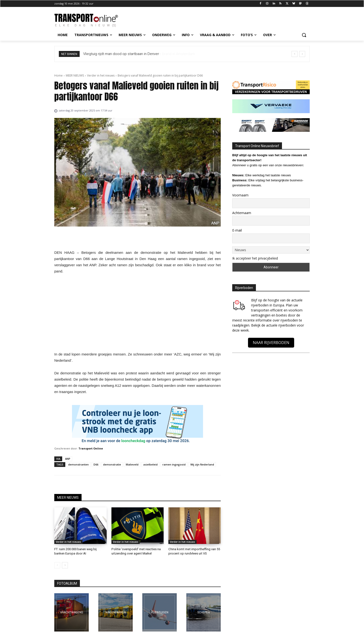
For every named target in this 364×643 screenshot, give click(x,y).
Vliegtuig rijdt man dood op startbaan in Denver (121, 54)
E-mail (237, 230)
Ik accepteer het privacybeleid (255, 258)
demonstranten (78, 464)
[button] (304, 35)
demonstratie (112, 464)
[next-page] (65, 565)
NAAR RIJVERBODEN (271, 343)
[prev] (295, 54)
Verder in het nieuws (101, 75)
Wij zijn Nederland (202, 464)
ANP (68, 459)
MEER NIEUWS (75, 75)
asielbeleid (150, 464)
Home (58, 75)
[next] (302, 54)
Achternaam (242, 213)
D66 (96, 464)
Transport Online (91, 448)
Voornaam (240, 195)
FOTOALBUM (67, 583)
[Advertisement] (138, 314)
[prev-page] (57, 565)
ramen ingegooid (174, 464)
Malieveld (132, 464)
